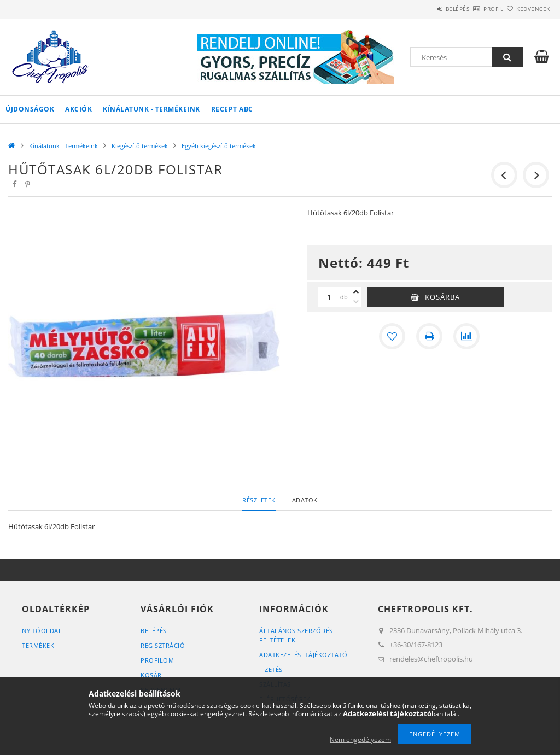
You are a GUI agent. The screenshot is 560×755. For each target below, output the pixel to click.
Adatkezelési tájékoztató (303, 655)
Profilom (157, 660)
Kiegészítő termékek (140, 146)
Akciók (78, 109)
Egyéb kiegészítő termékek (219, 146)
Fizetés (271, 669)
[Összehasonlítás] (466, 336)
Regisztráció (163, 645)
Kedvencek (527, 9)
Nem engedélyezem (360, 739)
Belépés (425, 9)
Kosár (151, 675)
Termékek (38, 645)
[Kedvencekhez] (392, 336)
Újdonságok (30, 109)
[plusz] (356, 292)
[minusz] (356, 302)
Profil (474, 9)
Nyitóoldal (42, 631)
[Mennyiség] (329, 297)
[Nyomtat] (429, 336)
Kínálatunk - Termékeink (151, 109)
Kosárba (442, 297)
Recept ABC (232, 109)
